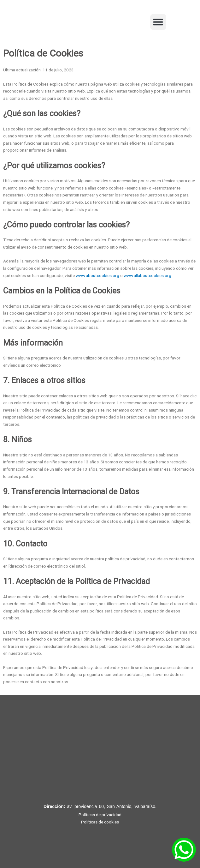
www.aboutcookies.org (97, 275)
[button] (158, 22)
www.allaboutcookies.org (147, 275)
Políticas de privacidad (100, 815)
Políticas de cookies (100, 822)
